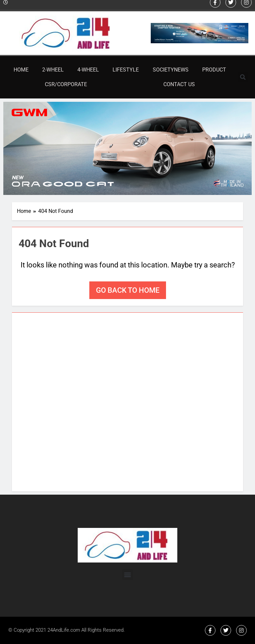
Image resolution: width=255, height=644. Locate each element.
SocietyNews (171, 70)
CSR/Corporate (66, 84)
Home (21, 70)
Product (214, 70)
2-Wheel (53, 70)
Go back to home (128, 290)
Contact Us (179, 84)
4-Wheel (88, 70)
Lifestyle (126, 70)
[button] (243, 77)
